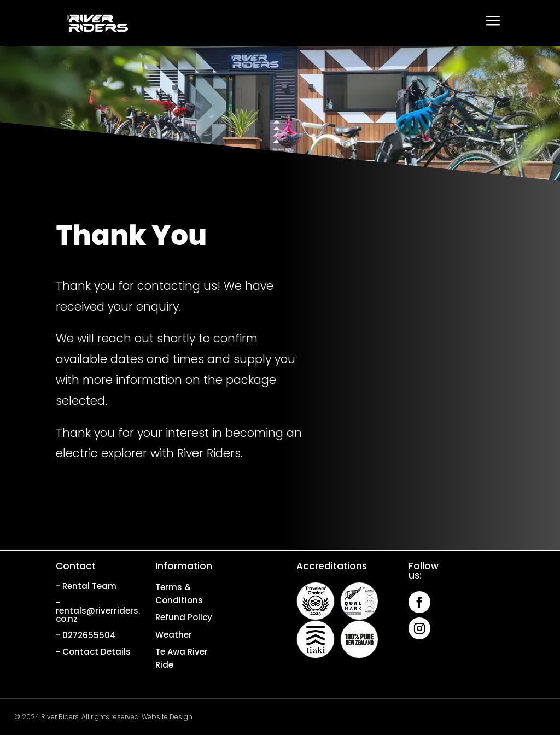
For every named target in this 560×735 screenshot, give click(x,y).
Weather (174, 635)
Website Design (167, 717)
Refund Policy (184, 617)
